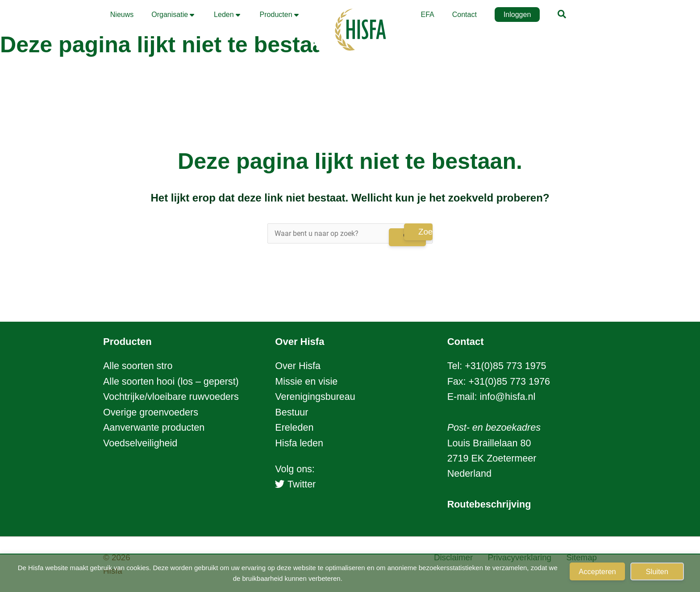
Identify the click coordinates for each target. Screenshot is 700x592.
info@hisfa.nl (508, 397)
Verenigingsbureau (315, 397)
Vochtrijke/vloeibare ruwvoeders (171, 397)
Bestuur (292, 412)
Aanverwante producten (154, 428)
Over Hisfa (298, 366)
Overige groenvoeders (151, 412)
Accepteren (597, 571)
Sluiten (657, 571)
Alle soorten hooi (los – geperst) (171, 382)
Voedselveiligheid (140, 443)
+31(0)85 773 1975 (505, 366)
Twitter (295, 484)
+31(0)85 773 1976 (509, 382)
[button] (562, 15)
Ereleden (294, 428)
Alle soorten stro (138, 366)
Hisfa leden (299, 443)
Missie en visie (306, 382)
